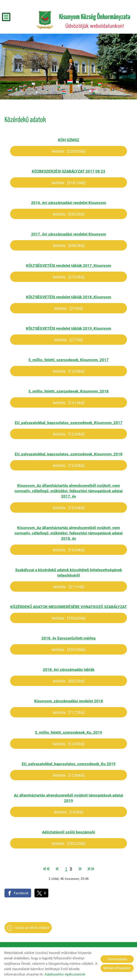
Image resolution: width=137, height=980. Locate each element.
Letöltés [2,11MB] (69, 587)
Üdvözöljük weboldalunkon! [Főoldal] (95, 21)
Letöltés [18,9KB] (69, 812)
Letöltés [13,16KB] (69, 403)
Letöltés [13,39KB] (69, 371)
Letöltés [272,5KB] (69, 277)
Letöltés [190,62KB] (69, 618)
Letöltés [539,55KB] (69, 650)
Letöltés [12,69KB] (69, 434)
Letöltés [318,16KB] (69, 183)
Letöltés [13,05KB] (69, 744)
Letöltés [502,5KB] (69, 681)
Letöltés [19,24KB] (69, 508)
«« (46, 869)
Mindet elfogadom (117, 968)
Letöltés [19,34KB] (69, 550)
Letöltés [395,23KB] (69, 844)
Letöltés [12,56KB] (69, 775)
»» (91, 869)
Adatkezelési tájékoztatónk (65, 974)
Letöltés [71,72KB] (69, 712)
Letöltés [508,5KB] (69, 246)
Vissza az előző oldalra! (32, 928)
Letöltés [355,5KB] (69, 214)
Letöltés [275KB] (68, 308)
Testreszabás (117, 959)
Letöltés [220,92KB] (69, 151)
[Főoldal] (45, 20)
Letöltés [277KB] (68, 340)
